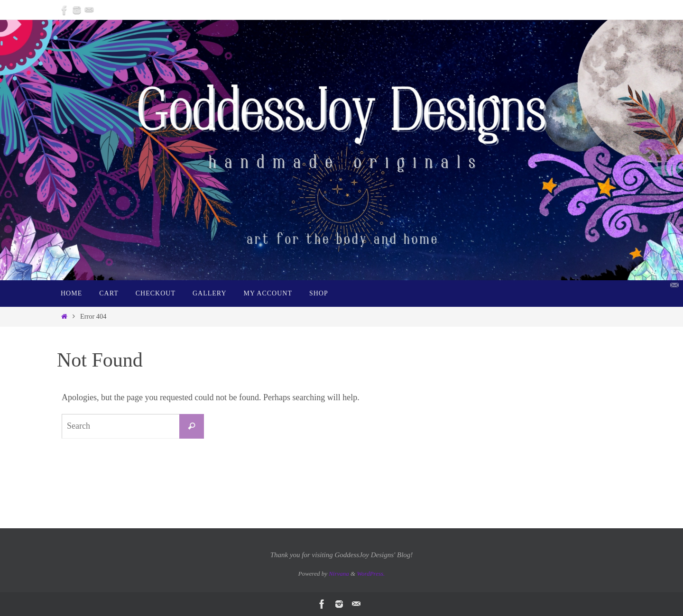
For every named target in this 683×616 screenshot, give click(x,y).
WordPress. (371, 574)
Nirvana (339, 574)
